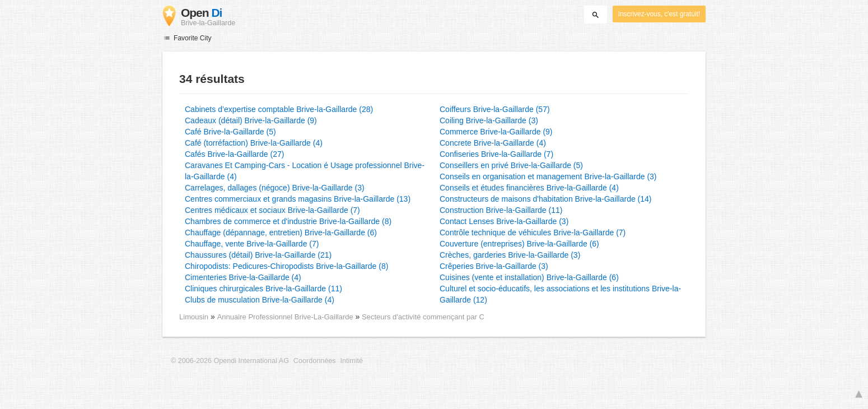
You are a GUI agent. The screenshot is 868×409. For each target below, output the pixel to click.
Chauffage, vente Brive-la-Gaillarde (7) (252, 244)
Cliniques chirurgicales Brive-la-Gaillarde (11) (263, 289)
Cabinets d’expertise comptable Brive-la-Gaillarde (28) (279, 109)
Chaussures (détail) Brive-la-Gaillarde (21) (258, 255)
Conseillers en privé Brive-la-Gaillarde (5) (511, 165)
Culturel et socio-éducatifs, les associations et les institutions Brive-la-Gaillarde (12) (560, 294)
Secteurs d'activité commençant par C (423, 317)
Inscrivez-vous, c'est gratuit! (659, 14)
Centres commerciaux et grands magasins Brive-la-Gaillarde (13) (298, 199)
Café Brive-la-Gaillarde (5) (230, 132)
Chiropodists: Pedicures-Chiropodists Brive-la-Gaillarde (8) (286, 266)
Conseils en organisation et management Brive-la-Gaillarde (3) (548, 176)
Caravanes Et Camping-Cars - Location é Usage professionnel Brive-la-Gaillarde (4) (305, 171)
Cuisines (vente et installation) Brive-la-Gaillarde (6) (529, 277)
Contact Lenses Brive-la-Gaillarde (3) (504, 221)
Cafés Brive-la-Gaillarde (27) (234, 154)
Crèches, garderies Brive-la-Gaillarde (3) (510, 255)
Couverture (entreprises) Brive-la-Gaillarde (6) (519, 244)
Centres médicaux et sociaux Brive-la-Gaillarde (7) (272, 210)
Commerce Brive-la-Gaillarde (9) (496, 132)
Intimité (351, 361)
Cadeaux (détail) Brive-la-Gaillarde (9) (251, 120)
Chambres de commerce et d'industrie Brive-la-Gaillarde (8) (288, 221)
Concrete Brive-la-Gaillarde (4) (493, 143)
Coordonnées (315, 361)
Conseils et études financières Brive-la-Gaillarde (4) (529, 188)
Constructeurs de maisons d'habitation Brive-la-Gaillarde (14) (546, 199)
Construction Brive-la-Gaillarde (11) (501, 210)
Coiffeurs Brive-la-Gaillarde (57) (495, 109)
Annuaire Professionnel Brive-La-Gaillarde (286, 317)
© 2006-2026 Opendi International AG (230, 361)
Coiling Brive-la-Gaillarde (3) (489, 120)
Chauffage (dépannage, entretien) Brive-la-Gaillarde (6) (281, 233)
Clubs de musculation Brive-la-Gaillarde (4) (260, 300)
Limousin (194, 317)
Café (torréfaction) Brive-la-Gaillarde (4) (254, 143)
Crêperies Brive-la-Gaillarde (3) (494, 266)
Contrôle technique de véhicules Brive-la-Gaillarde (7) (533, 233)
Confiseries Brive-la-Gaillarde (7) (496, 154)
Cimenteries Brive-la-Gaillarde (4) (243, 277)
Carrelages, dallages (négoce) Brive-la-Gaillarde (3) (275, 188)
